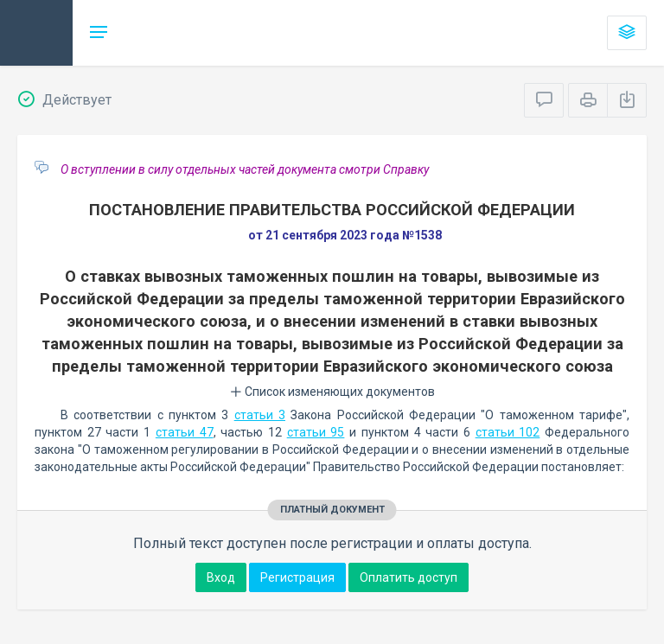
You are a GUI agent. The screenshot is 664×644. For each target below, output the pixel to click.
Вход (221, 577)
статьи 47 (185, 432)
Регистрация (297, 577)
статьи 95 (316, 432)
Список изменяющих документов (332, 392)
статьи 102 (508, 432)
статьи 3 (260, 415)
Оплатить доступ (409, 577)
